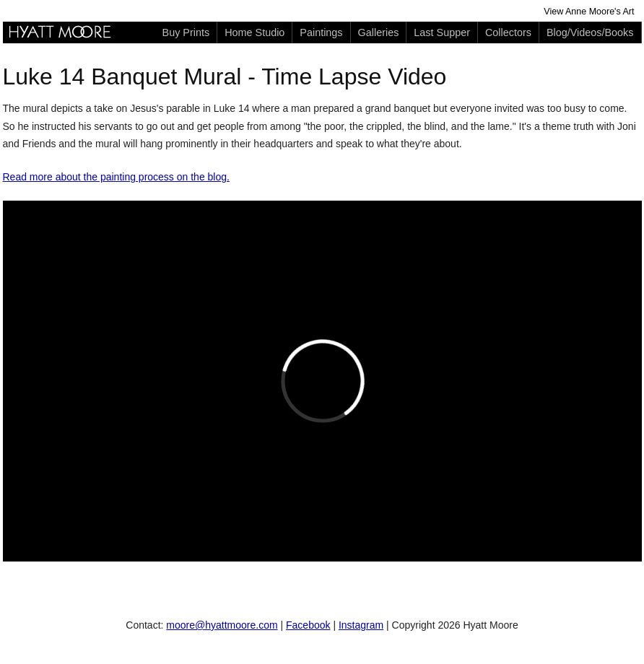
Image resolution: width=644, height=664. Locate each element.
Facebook (308, 625)
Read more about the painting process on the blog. (116, 177)
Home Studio (254, 32)
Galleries (379, 32)
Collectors (508, 32)
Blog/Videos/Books (590, 32)
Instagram (361, 625)
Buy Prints (186, 32)
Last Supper (442, 32)
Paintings (321, 32)
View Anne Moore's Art (589, 12)
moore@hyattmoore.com (222, 625)
